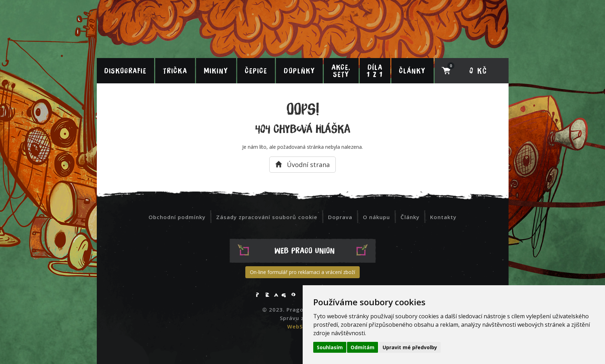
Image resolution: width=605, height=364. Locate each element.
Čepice (256, 71)
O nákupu (376, 217)
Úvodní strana (302, 165)
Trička (175, 71)
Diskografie (125, 71)
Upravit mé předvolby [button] (410, 347)
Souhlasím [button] (330, 347)
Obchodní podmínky (177, 217)
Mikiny (216, 71)
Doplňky (299, 71)
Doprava (340, 217)
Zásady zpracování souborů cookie (267, 217)
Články (412, 71)
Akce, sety (341, 71)
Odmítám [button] (363, 347)
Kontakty (443, 217)
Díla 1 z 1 (375, 71)
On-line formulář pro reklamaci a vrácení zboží (302, 272)
